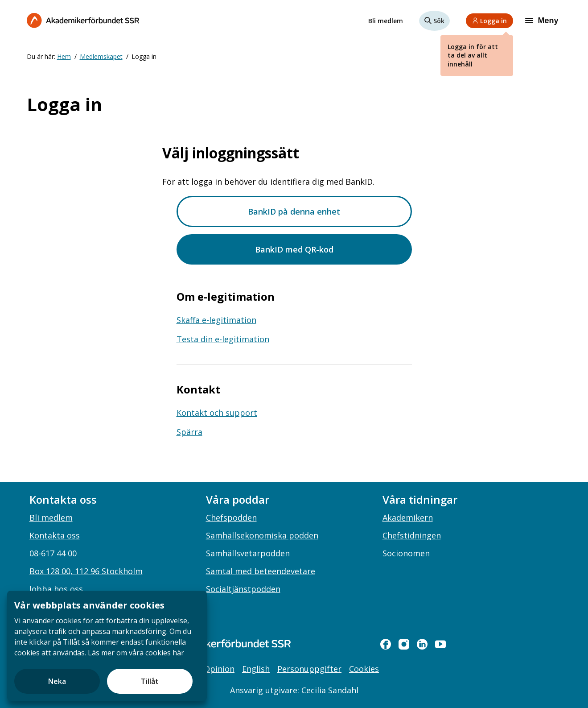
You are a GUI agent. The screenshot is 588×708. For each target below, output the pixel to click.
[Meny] (543, 21)
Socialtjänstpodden (243, 589)
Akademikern (408, 518)
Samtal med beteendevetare (261, 571)
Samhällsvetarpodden (248, 553)
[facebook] (386, 644)
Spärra (189, 432)
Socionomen (406, 553)
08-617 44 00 (53, 553)
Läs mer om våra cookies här (136, 653)
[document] (107, 646)
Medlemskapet (101, 56)
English (256, 669)
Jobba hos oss (56, 589)
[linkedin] (422, 644)
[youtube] (440, 644)
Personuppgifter (309, 669)
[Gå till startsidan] (214, 644)
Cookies (364, 669)
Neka (57, 681)
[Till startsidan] (83, 20)
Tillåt (150, 681)
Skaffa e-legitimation (216, 320)
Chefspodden (231, 518)
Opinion (219, 669)
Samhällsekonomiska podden (262, 535)
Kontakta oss (55, 535)
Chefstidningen (412, 535)
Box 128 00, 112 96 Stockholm (86, 571)
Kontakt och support (217, 413)
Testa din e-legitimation (223, 339)
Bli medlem (386, 21)
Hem (64, 56)
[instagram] (404, 644)
